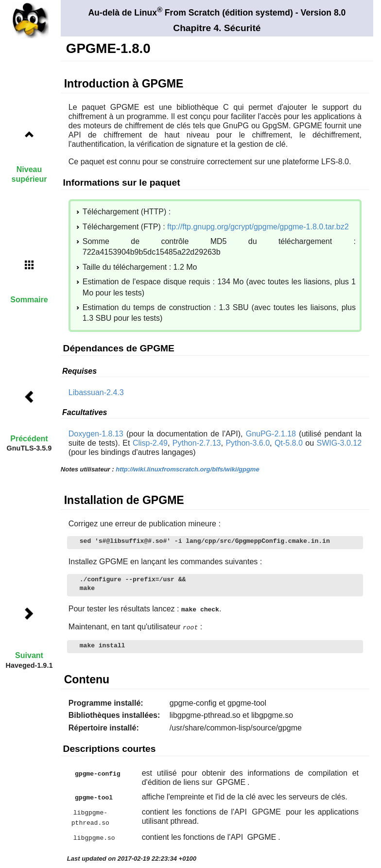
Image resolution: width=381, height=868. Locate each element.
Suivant (29, 655)
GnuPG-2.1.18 (271, 434)
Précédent (29, 439)
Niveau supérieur (29, 174)
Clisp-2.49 (150, 443)
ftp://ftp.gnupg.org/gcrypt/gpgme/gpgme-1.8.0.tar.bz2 (258, 227)
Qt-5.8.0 (289, 443)
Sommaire (29, 300)
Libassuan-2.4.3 (96, 392)
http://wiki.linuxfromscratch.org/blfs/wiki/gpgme (187, 469)
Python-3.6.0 (248, 443)
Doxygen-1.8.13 (96, 434)
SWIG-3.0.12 (339, 443)
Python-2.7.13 (197, 443)
